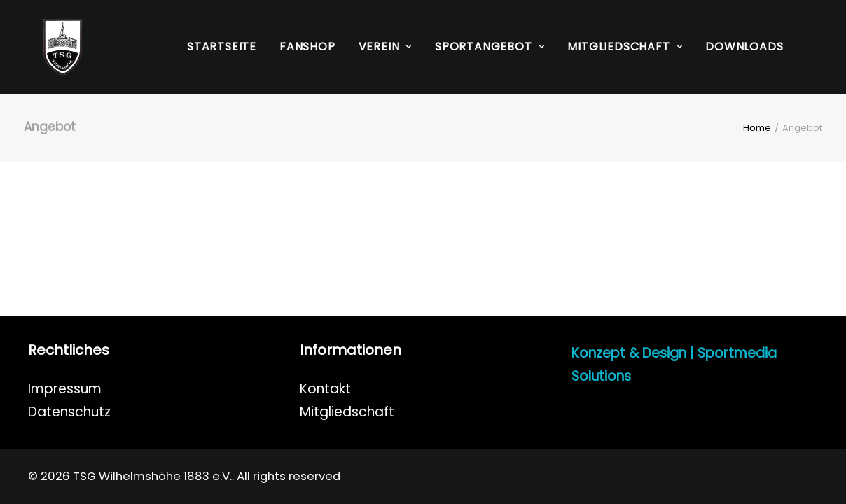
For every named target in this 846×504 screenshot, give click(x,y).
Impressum (65, 389)
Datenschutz (69, 412)
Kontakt (325, 389)
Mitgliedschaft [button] (625, 47)
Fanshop (307, 47)
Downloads (744, 47)
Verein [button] (385, 47)
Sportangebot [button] (490, 47)
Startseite (222, 47)
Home (757, 128)
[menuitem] (222, 47)
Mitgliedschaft (347, 412)
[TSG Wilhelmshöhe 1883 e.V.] (47, 47)
